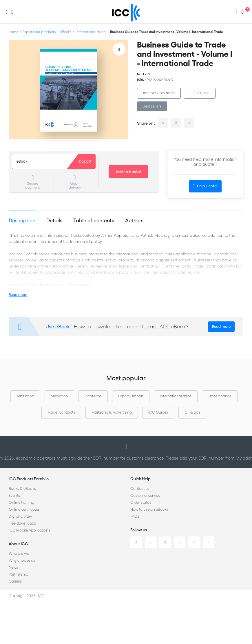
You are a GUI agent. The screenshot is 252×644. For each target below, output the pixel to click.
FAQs (135, 516)
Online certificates (24, 509)
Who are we (19, 553)
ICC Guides (200, 93)
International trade (91, 32)
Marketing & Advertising (112, 412)
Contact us (140, 489)
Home (13, 32)
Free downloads (22, 523)
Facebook (165, 542)
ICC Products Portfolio (29, 479)
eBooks (66, 32)
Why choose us (22, 560)
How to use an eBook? (149, 509)
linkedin (163, 123)
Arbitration (25, 396)
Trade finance (220, 396)
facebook (189, 123)
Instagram (180, 542)
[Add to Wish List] (119, 49)
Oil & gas (192, 412)
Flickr (209, 542)
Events (14, 495)
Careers (15, 581)
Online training (21, 502)
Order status (141, 502)
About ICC (18, 544)
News (13, 567)
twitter (176, 123)
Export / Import (131, 396)
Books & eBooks (22, 489)
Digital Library (20, 516)
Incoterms (93, 396)
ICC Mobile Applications (29, 530)
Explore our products (39, 32)
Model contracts (61, 412)
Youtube (194, 542)
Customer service (145, 495)
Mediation (59, 396)
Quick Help (140, 479)
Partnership (18, 574)
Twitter (151, 542)
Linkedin (136, 542)
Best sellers (152, 106)
